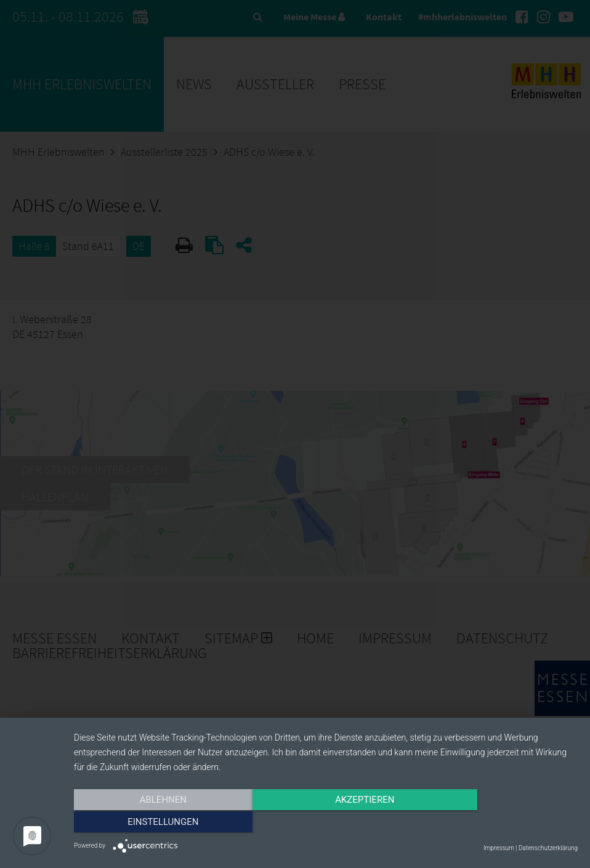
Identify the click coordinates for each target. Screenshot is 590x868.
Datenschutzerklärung (548, 848)
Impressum (499, 848)
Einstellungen (502, 823)
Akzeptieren (326, 823)
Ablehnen (150, 823)
